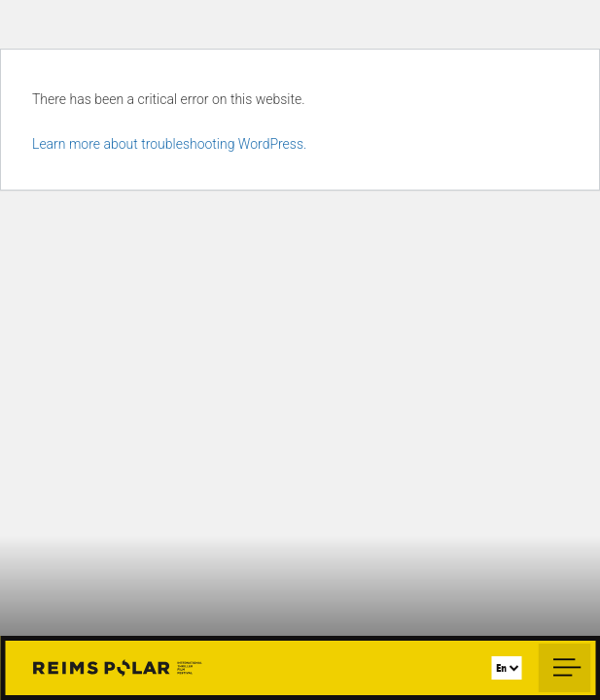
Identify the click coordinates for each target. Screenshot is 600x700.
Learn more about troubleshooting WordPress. (169, 144)
